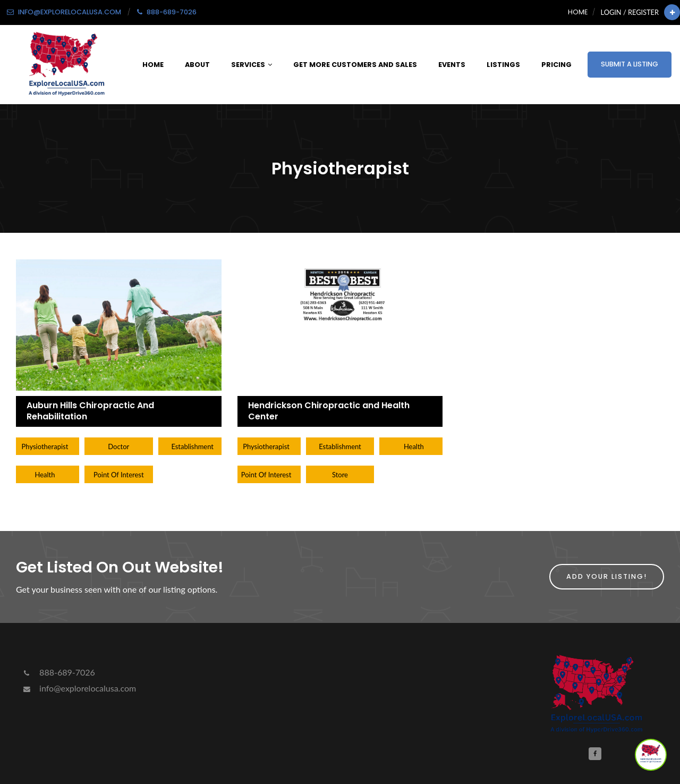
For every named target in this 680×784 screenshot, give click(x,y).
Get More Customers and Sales (355, 65)
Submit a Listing (630, 64)
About (197, 65)
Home (578, 12)
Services (252, 65)
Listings (503, 65)
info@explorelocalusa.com (79, 688)
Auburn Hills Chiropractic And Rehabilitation (90, 411)
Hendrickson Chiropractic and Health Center (329, 411)
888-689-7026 (58, 672)
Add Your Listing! (607, 576)
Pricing (556, 65)
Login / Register (630, 12)
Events (452, 65)
